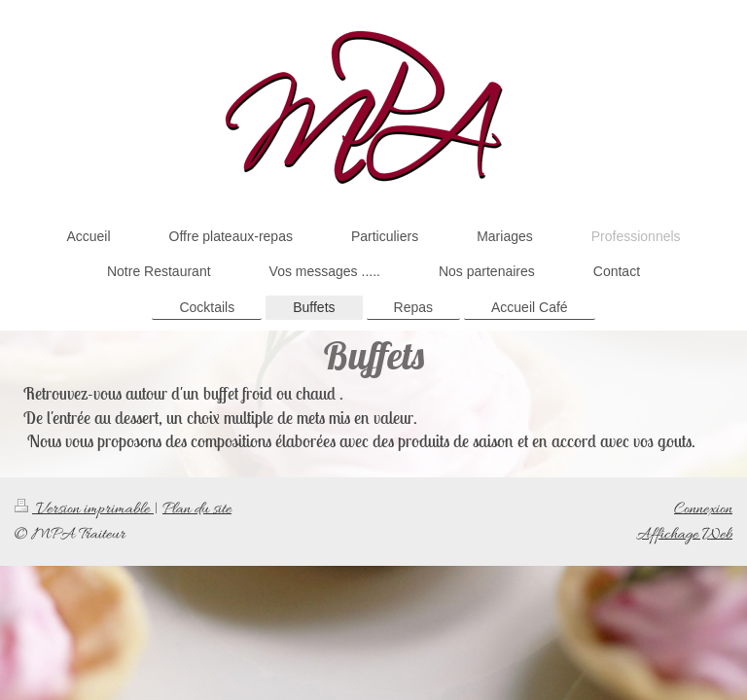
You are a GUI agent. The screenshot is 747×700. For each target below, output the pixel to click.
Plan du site (197, 509)
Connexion (703, 509)
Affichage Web (684, 534)
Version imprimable (84, 509)
